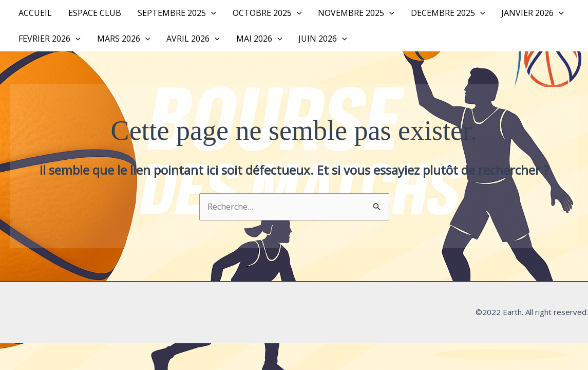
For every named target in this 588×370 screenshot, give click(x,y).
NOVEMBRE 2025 (356, 13)
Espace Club (95, 13)
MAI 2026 (259, 39)
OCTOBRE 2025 (267, 13)
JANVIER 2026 (533, 13)
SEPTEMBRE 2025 (177, 13)
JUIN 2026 (323, 39)
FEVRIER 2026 (50, 39)
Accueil (35, 13)
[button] (211, 13)
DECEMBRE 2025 (448, 13)
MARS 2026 (124, 39)
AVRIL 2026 (193, 39)
